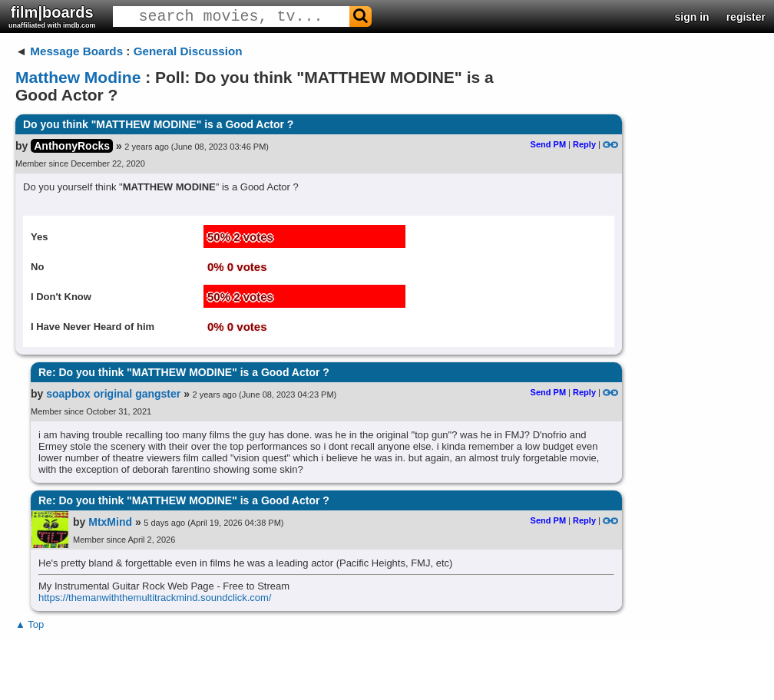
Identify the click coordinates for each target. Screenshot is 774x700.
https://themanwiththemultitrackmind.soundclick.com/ (155, 598)
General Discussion (188, 51)
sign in (692, 17)
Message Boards (76, 51)
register (746, 17)
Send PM (548, 144)
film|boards (52, 17)
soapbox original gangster (113, 394)
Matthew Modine (78, 77)
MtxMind (110, 522)
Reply (584, 144)
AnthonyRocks (72, 146)
